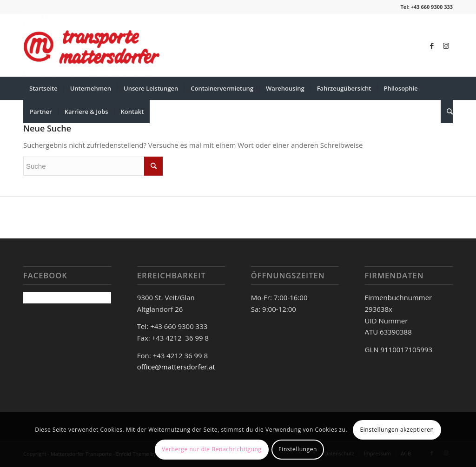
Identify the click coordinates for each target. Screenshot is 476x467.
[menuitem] (43, 88)
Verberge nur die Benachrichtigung (212, 449)
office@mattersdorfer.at (176, 367)
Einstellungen (298, 449)
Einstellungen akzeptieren (397, 430)
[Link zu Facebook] (432, 46)
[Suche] (447, 112)
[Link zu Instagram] (446, 46)
